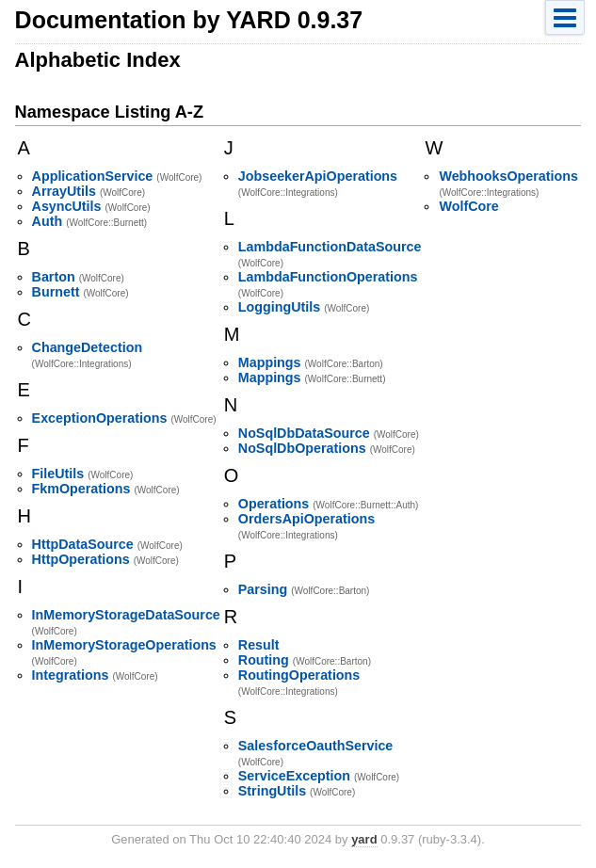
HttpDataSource (83, 544)
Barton (54, 277)
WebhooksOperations (508, 176)
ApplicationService (93, 176)
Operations (274, 504)
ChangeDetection (88, 347)
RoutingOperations (299, 675)
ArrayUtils (64, 191)
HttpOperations (81, 559)
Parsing (263, 589)
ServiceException (294, 776)
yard (364, 839)
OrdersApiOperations (306, 519)
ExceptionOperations (100, 418)
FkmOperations (81, 489)
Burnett (56, 292)
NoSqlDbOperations (302, 448)
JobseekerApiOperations (318, 176)
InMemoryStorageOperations (124, 645)
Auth (48, 221)
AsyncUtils (67, 206)
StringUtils (272, 791)
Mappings (270, 362)
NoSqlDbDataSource (304, 433)
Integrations (71, 675)
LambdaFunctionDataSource (330, 247)
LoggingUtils (279, 307)
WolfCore (468, 206)
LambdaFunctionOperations (328, 277)
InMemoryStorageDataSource (126, 615)
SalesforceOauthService (316, 746)
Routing (264, 660)
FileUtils (58, 474)
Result (259, 645)
